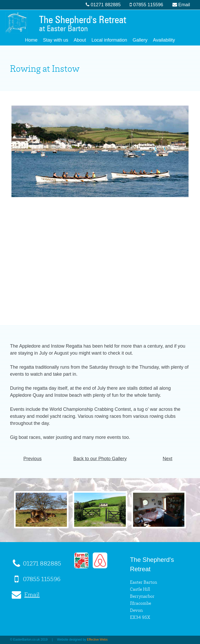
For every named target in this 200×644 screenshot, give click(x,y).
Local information (109, 40)
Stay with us (56, 40)
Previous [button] (33, 459)
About (80, 40)
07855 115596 (148, 5)
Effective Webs (97, 640)
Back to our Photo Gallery (100, 459)
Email (184, 5)
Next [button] (168, 459)
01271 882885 (106, 5)
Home (31, 40)
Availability (164, 40)
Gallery (140, 40)
